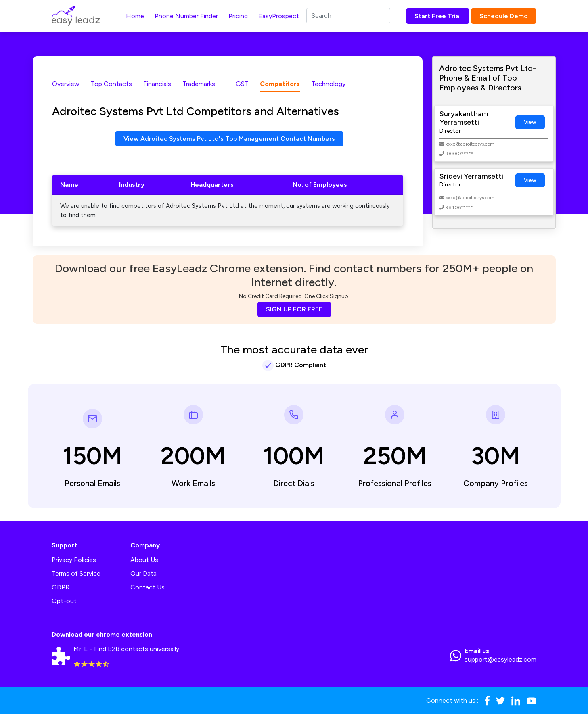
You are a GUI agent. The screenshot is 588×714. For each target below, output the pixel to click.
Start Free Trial (438, 16)
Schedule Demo (504, 16)
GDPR (61, 588)
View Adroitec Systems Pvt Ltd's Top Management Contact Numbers (229, 139)
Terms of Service (76, 574)
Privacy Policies (74, 560)
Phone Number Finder (186, 16)
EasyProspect (279, 16)
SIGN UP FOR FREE (294, 310)
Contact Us (148, 588)
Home (135, 16)
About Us (144, 560)
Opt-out (64, 601)
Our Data (143, 574)
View (530, 122)
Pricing (238, 16)
